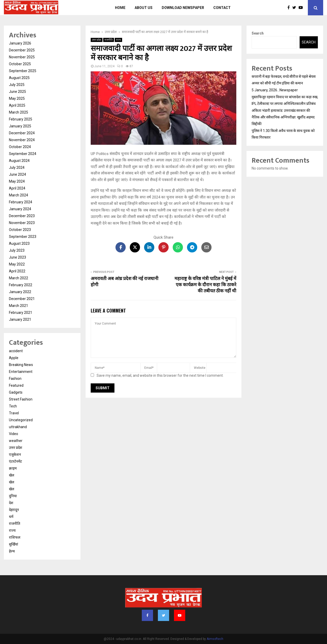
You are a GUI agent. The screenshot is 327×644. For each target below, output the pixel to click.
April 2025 (17, 105)
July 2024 (17, 168)
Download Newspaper (183, 8)
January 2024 (20, 209)
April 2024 (17, 188)
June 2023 (17, 257)
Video (14, 434)
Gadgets (16, 392)
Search (258, 33)
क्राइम (13, 468)
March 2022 (19, 278)
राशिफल (15, 537)
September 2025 (23, 71)
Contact (222, 8)
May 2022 (17, 264)
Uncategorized (21, 420)
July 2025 (17, 85)
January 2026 (20, 43)
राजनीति (109, 40)
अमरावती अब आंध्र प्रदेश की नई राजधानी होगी (125, 282)
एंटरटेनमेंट (15, 461)
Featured (16, 385)
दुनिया (13, 496)
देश (11, 503)
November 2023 (22, 223)
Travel (14, 413)
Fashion (15, 379)
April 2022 (17, 271)
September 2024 (23, 154)
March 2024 (19, 195)
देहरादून (14, 510)
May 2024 (17, 181)
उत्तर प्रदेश (97, 40)
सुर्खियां (14, 544)
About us (144, 8)
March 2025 (19, 112)
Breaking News (21, 365)
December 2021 (22, 299)
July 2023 (17, 250)
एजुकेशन (15, 454)
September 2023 (23, 237)
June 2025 (17, 92)
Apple (14, 358)
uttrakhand (18, 427)
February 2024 (21, 202)
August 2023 (19, 243)
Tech (13, 406)
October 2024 (20, 147)
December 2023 (22, 216)
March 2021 (19, 306)
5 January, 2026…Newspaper (275, 90)
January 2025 (20, 126)
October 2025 (20, 64)
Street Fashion (21, 399)
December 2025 (22, 50)
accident (16, 351)
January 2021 (20, 319)
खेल (11, 475)
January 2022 (20, 292)
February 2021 (21, 313)
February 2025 (21, 119)
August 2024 (19, 161)
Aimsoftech (215, 639)
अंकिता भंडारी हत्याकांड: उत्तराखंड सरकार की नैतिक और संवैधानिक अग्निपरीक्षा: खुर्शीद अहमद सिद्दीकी (283, 117)
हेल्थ (12, 551)
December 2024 (22, 133)
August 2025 (19, 78)
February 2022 (21, 285)
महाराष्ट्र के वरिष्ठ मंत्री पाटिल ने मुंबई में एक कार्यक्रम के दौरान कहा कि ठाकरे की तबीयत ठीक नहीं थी (205, 285)
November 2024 (22, 140)
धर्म (11, 517)
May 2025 (17, 98)
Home (120, 8)
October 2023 (20, 230)
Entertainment (21, 372)
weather (16, 441)
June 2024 (17, 174)
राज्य (118, 40)
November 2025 (22, 57)
